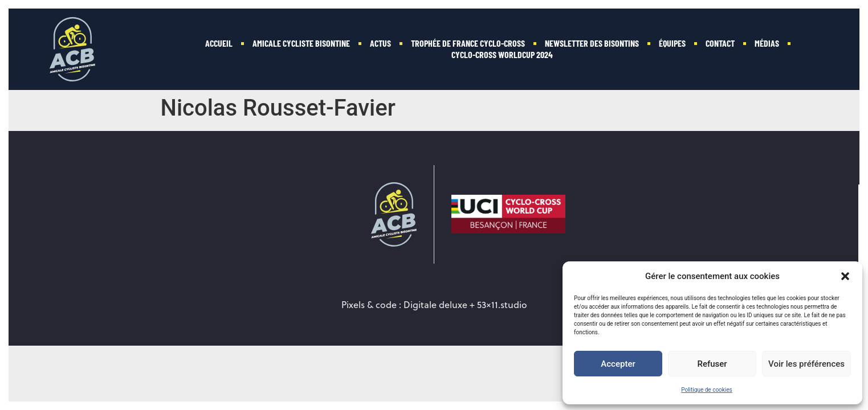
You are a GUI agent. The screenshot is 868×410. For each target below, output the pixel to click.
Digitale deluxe (435, 305)
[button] (845, 276)
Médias (767, 43)
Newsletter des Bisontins (592, 43)
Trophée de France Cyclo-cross (468, 43)
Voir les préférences (806, 364)
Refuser (712, 364)
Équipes (672, 43)
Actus (380, 43)
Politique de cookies (707, 390)
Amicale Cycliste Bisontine (301, 43)
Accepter (618, 364)
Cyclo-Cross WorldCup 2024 (502, 54)
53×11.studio (502, 305)
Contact (720, 43)
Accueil (219, 43)
